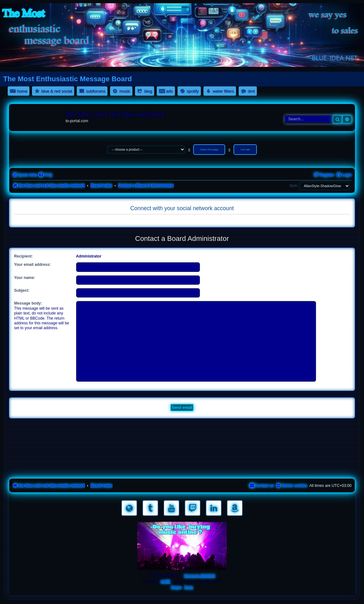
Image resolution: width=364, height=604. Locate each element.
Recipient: (23, 256)
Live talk (245, 150)
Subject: (22, 290)
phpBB (165, 581)
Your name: (25, 278)
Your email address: (32, 265)
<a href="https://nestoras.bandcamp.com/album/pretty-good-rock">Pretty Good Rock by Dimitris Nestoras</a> (182, 467)
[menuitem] (45, 175)
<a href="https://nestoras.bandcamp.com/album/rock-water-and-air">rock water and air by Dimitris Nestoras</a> (182, 449)
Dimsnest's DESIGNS (200, 576)
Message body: (28, 303)
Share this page (209, 150)
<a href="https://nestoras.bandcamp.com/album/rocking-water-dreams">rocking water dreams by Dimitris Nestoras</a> (182, 432)
